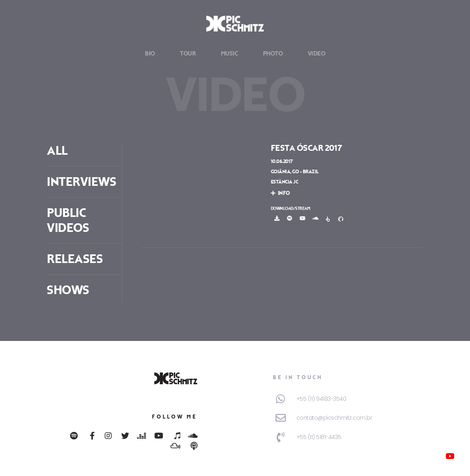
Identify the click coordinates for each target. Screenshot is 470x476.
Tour (188, 54)
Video (317, 54)
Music (229, 54)
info (280, 193)
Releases (75, 259)
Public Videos (68, 220)
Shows (68, 290)
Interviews (81, 182)
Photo (273, 54)
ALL (57, 151)
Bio (150, 54)
